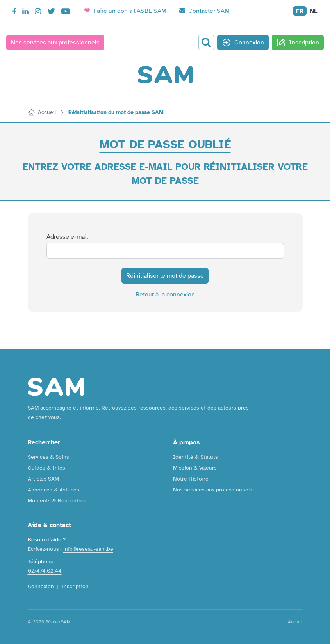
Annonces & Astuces (54, 490)
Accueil (295, 622)
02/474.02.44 (45, 571)
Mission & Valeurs (195, 468)
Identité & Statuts (195, 457)
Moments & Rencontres (57, 501)
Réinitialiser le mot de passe (165, 276)
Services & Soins (48, 457)
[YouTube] (66, 12)
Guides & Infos (46, 468)
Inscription (298, 43)
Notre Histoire (191, 479)
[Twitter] (51, 12)
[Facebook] (14, 12)
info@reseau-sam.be (88, 549)
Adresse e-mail (67, 237)
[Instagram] (38, 12)
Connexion (243, 43)
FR (300, 11)
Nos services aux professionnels (55, 43)
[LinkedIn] (25, 12)
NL (314, 11)
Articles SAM (43, 479)
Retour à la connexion (165, 295)
